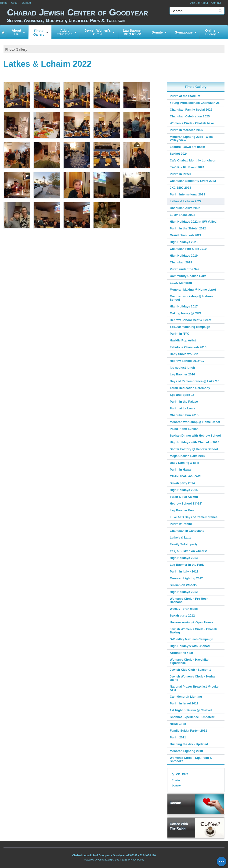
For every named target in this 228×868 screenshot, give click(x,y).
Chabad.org (105, 860)
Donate (26, 3)
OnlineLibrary (210, 32)
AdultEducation (65, 32)
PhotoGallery (39, 33)
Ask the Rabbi (199, 3)
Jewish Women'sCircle (98, 32)
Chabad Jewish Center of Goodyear (118, 15)
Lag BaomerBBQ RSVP (132, 32)
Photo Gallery (16, 49)
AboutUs (16, 32)
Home (4, 3)
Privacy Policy (136, 860)
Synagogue (184, 32)
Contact (216, 3)
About (15, 3)
